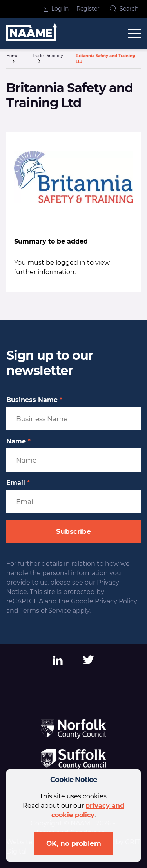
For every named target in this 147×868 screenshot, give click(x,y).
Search (124, 9)
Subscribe (73, 531)
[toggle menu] (134, 33)
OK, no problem (74, 843)
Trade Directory (47, 56)
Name (18, 441)
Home (12, 56)
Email (18, 483)
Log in (56, 9)
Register (88, 9)
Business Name (34, 400)
